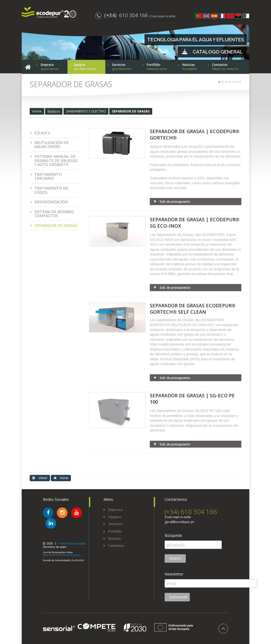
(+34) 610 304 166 (191, 512)
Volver (40, 478)
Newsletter (174, 574)
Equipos (54, 111)
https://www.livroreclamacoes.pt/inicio (62, 555)
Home (37, 111)
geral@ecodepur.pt (179, 522)
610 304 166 (122, 15)
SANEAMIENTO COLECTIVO (86, 111)
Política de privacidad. (73, 543)
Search (175, 558)
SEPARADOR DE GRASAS (131, 111)
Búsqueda (173, 535)
